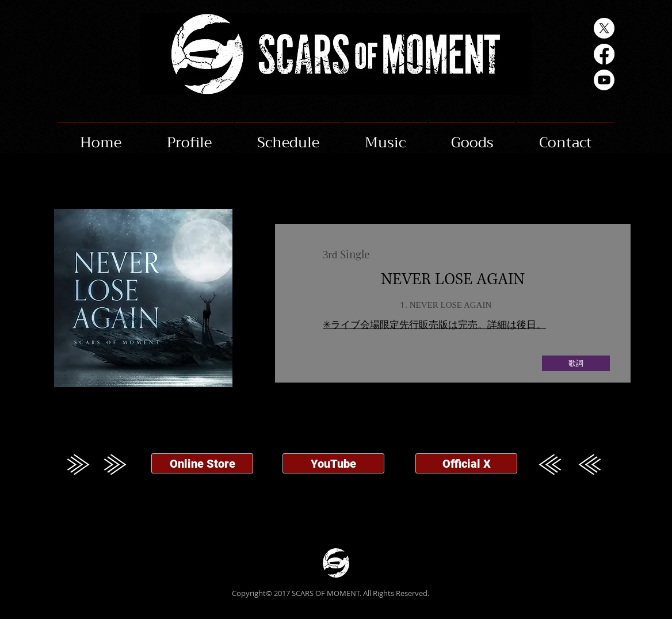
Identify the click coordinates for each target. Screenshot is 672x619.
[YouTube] (333, 463)
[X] (604, 28)
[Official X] (466, 463)
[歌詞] (576, 363)
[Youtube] (604, 80)
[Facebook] (604, 54)
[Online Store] (202, 463)
